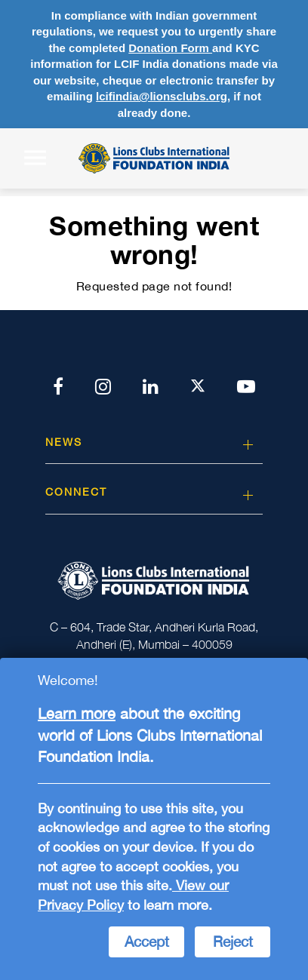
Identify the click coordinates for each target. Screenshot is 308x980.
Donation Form (170, 48)
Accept (147, 942)
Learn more (77, 713)
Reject (233, 942)
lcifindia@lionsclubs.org (162, 96)
